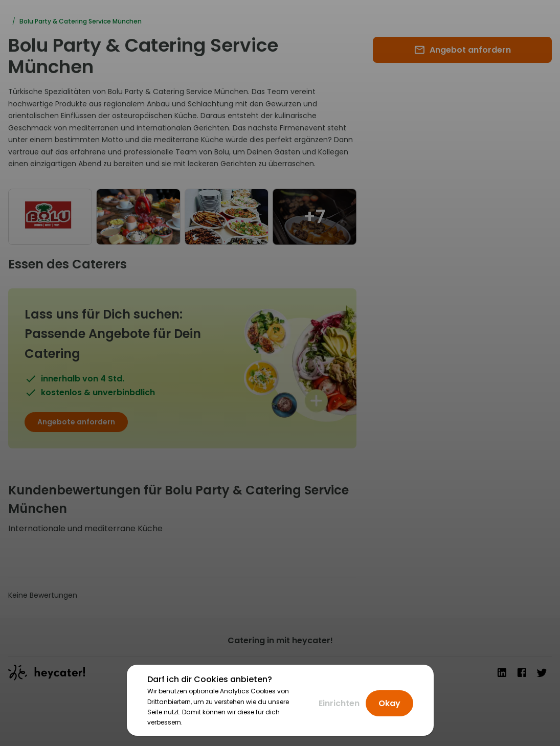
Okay (389, 703)
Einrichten (339, 703)
